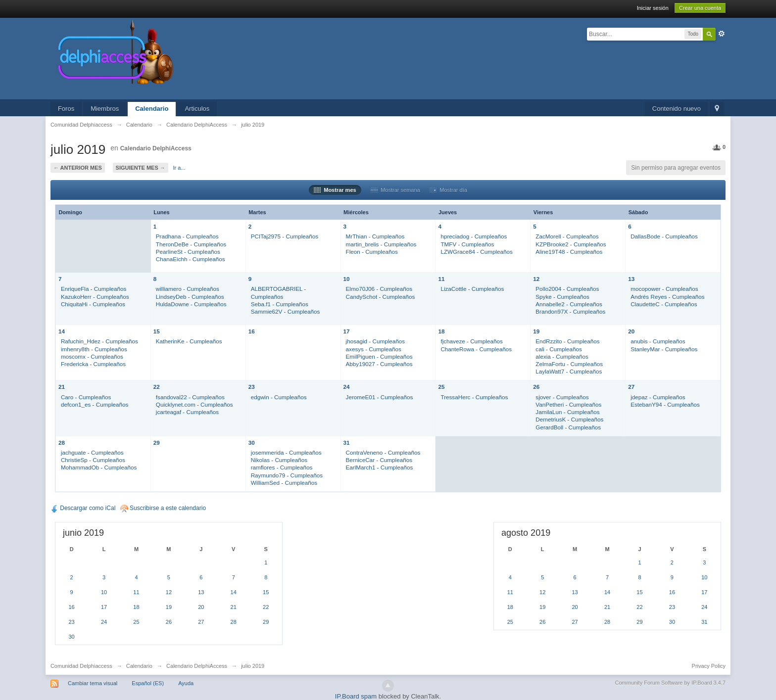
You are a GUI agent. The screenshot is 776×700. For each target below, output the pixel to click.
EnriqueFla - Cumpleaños (94, 289)
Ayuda (186, 683)
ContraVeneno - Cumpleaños (383, 452)
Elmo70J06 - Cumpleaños (379, 289)
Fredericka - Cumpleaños (93, 364)
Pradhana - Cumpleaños (187, 236)
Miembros (105, 109)
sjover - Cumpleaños (562, 397)
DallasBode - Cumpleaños (664, 236)
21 (62, 387)
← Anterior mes (78, 168)
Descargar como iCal (83, 508)
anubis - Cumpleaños (658, 341)
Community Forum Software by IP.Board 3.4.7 (671, 683)
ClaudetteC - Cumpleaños (664, 304)
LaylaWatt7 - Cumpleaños (569, 371)
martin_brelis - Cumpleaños (381, 244)
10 (347, 279)
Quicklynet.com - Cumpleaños (194, 404)
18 (441, 331)
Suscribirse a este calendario (163, 508)
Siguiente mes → (141, 168)
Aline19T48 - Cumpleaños (569, 252)
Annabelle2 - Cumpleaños (569, 304)
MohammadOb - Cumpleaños (99, 467)
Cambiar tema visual (93, 683)
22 (157, 387)
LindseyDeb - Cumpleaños (190, 297)
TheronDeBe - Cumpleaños (191, 244)
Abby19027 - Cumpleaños (379, 364)
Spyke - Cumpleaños (562, 297)
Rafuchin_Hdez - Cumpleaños (99, 341)
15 (157, 331)
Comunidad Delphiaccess (81, 666)
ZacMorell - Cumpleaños (567, 236)
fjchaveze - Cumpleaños (471, 341)
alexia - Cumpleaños (562, 356)
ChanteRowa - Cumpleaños (476, 349)
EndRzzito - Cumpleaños (567, 341)
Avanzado (722, 34)
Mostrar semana (395, 190)
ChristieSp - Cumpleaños (93, 460)
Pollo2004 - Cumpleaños (567, 289)
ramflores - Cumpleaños (282, 467)
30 (252, 443)
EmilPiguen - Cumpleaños (379, 356)
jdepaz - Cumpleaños (658, 397)
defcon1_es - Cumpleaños (95, 404)
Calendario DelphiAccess (156, 148)
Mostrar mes (335, 190)
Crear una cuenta (700, 8)
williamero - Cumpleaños (188, 289)
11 (441, 279)
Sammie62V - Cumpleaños (286, 311)
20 (631, 331)
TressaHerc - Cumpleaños (474, 397)
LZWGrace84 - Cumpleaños (477, 252)
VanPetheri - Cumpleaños (568, 404)
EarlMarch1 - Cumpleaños (380, 467)
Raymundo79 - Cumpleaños (287, 475)
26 (536, 387)
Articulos (197, 109)
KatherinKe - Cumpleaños (189, 341)
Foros (66, 109)
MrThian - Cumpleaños (375, 236)
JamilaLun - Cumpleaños (567, 412)
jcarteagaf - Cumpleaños (187, 412)
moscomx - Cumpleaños (92, 356)
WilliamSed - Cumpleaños (284, 483)
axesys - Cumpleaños (374, 349)
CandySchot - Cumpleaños (381, 297)
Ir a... (179, 168)
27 (631, 387)
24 (347, 387)
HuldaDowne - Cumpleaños (191, 304)
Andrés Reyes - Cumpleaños (667, 297)
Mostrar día (448, 190)
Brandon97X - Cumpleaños (570, 311)
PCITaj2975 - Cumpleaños (285, 236)
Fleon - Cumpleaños (372, 252)
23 (252, 387)
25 (441, 387)
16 (252, 331)
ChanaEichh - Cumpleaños (191, 259)
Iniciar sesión (653, 8)
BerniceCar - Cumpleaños (379, 460)
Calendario (152, 109)
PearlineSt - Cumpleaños (188, 252)
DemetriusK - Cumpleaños (569, 419)
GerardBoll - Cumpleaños (568, 427)
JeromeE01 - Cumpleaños (380, 397)
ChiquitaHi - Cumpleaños (93, 304)
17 (347, 331)
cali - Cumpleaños (559, 349)
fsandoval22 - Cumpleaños (190, 397)
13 (631, 279)
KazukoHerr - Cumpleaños (95, 297)
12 (536, 279)
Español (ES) (148, 683)
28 (62, 443)
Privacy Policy (709, 666)
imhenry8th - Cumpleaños (94, 349)
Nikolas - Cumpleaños (279, 460)
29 (157, 443)
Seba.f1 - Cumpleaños (280, 304)
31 (347, 443)
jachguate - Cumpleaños (92, 452)
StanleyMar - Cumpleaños (664, 349)
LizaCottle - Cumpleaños (472, 289)
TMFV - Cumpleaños (467, 244)
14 (62, 331)
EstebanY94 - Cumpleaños (665, 404)
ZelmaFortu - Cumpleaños (569, 364)
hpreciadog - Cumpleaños (474, 236)
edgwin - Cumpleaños (279, 397)
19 (536, 331)
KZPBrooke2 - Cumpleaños (571, 244)
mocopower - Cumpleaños (664, 289)
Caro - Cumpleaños (86, 397)
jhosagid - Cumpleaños (376, 341)
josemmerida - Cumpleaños (286, 452)
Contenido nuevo (677, 109)
